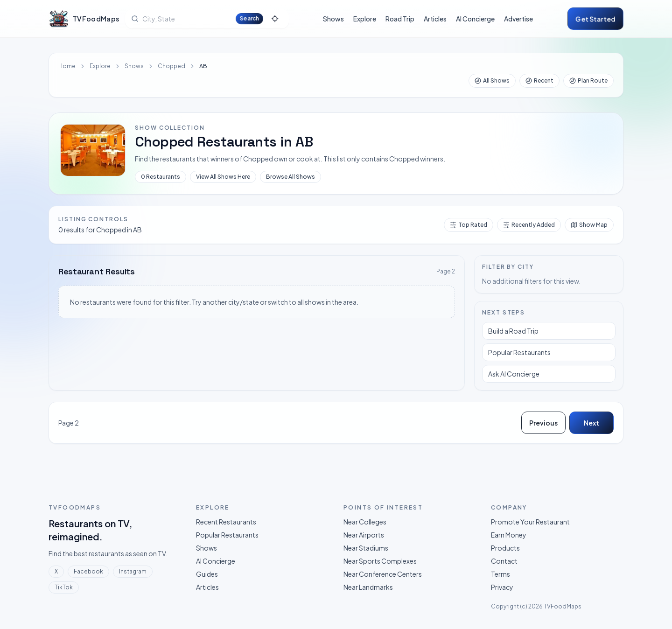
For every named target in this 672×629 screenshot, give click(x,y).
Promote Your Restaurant (530, 522)
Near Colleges (365, 522)
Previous (543, 423)
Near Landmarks (368, 587)
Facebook (88, 571)
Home (67, 66)
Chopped (171, 66)
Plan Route (588, 80)
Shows (333, 19)
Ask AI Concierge (514, 374)
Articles (435, 19)
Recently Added (529, 225)
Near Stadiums (366, 548)
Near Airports (364, 535)
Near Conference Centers (383, 574)
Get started (595, 19)
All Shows (492, 80)
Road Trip (400, 19)
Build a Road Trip (513, 331)
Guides (207, 574)
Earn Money (509, 535)
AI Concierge (475, 19)
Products (505, 548)
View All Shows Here (223, 177)
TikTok (64, 587)
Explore (365, 19)
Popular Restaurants (519, 352)
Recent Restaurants (226, 522)
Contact (504, 561)
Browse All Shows (290, 177)
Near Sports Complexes (380, 561)
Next (591, 423)
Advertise (518, 19)
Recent (539, 80)
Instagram (133, 571)
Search (249, 18)
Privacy (502, 587)
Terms (500, 574)
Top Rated (469, 225)
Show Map (589, 225)
